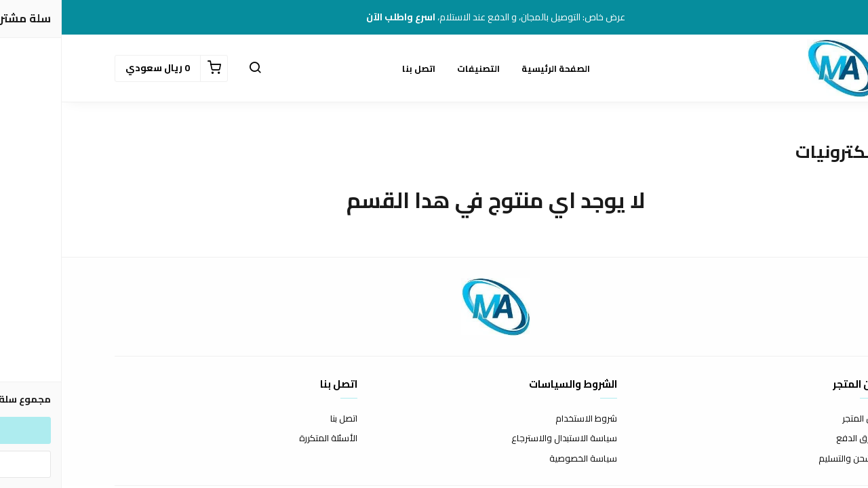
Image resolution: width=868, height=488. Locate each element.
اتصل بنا (357, 68)
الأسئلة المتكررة (267, 439)
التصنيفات (417, 68)
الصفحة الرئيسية (494, 68)
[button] (193, 68)
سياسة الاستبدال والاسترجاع (502, 439)
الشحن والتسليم (786, 459)
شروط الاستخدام (525, 419)
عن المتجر (798, 419)
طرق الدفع (795, 439)
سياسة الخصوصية (521, 459)
